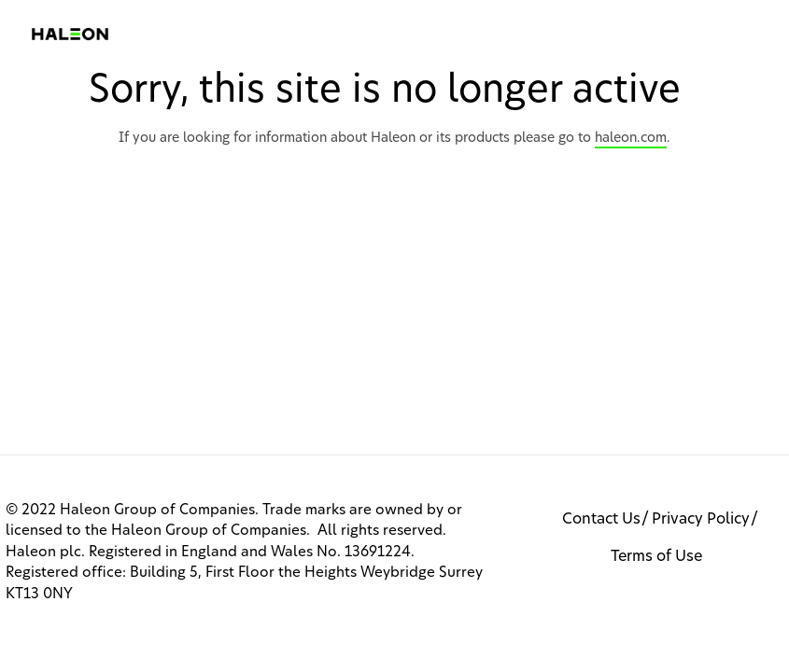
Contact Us (601, 519)
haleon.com (631, 138)
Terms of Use (656, 556)
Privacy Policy (701, 519)
